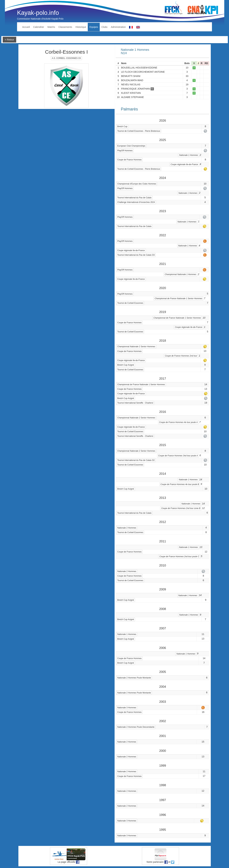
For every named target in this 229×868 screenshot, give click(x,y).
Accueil (26, 27)
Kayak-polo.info (38, 13)
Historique (81, 27)
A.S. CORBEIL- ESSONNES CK (66, 58)
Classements (65, 27)
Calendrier (39, 27)
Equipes (94, 27)
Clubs (104, 27)
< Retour (9, 40)
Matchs (51, 27)
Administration (118, 27)
